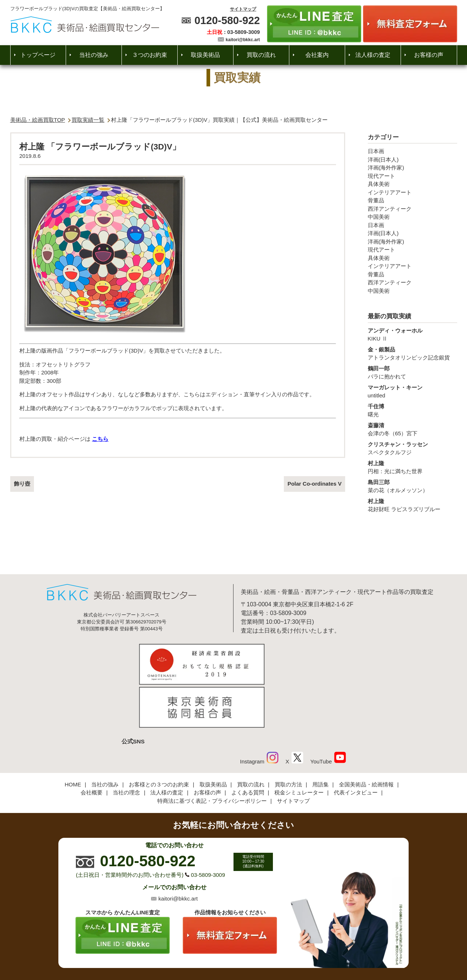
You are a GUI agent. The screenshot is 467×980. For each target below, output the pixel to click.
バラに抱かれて (412, 372)
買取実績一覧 (88, 120)
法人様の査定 (373, 55)
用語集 (321, 736)
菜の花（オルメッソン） (412, 486)
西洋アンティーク (390, 209)
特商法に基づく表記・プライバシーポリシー (212, 752)
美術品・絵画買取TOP (38, 120)
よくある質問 (248, 744)
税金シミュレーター (299, 744)
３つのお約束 (150, 55)
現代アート (381, 176)
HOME (73, 736)
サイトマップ (243, 9)
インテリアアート (390, 192)
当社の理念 (126, 744)
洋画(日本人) (383, 160)
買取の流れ (261, 55)
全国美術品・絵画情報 (366, 736)
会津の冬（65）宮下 (412, 429)
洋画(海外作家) (386, 168)
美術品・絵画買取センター (221, 952)
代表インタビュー (356, 744)
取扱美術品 (205, 55)
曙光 (412, 410)
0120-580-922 (227, 20)
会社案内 (317, 55)
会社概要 (92, 744)
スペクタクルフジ (412, 448)
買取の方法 (288, 736)
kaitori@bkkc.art (243, 40)
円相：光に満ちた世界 (412, 467)
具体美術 (379, 184)
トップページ (38, 55)
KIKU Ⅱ (412, 334)
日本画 (376, 151)
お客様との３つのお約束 (159, 736)
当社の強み (94, 55)
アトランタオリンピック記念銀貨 (412, 353)
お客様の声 (429, 55)
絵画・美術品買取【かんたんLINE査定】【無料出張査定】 (85, 25)
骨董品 (376, 200)
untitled (412, 391)
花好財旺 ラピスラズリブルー (412, 505)
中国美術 (379, 217)
